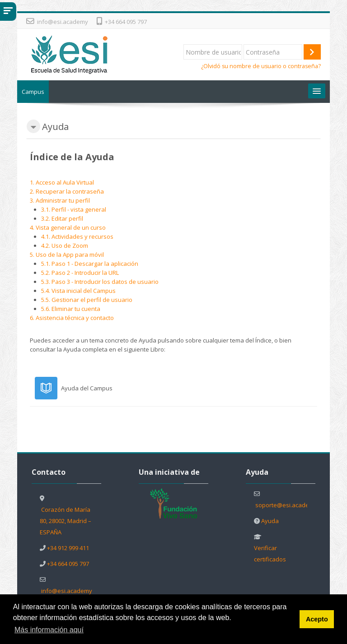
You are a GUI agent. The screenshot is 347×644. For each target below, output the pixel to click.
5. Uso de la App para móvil (67, 255)
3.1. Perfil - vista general (74, 209)
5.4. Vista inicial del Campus (78, 291)
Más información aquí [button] (49, 630)
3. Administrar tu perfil (60, 200)
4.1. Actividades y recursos (77, 236)
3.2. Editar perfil (62, 218)
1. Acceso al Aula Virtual (62, 182)
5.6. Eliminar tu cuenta (71, 309)
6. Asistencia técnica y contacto (72, 318)
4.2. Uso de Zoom (65, 246)
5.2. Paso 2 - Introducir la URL (80, 273)
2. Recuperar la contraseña (67, 191)
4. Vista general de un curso (68, 227)
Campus (33, 92)
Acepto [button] (317, 619)
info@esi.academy (63, 22)
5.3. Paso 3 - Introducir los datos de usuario (100, 282)
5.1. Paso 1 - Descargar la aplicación (90, 264)
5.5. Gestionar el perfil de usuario (87, 300)
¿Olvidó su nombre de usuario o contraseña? (261, 66)
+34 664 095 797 (126, 22)
